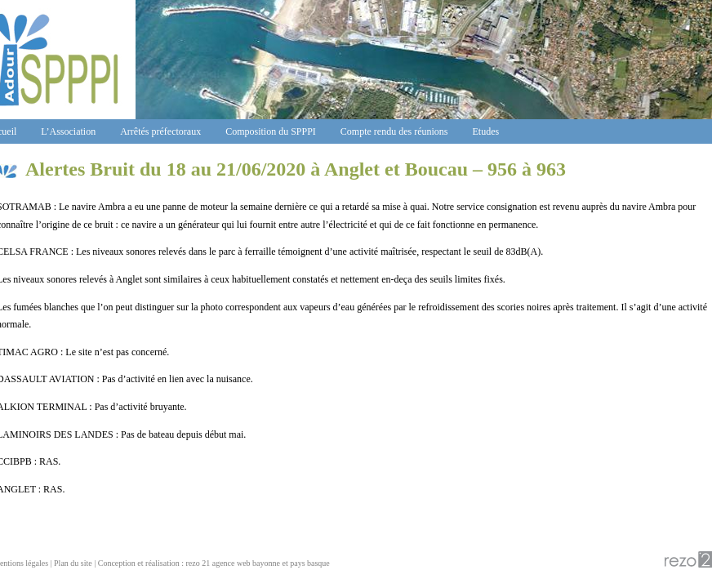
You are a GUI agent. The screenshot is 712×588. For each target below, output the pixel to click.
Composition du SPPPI (271, 131)
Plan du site (73, 563)
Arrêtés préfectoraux (160, 131)
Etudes (486, 131)
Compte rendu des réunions (394, 131)
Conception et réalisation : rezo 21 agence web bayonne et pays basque (214, 563)
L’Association (68, 131)
